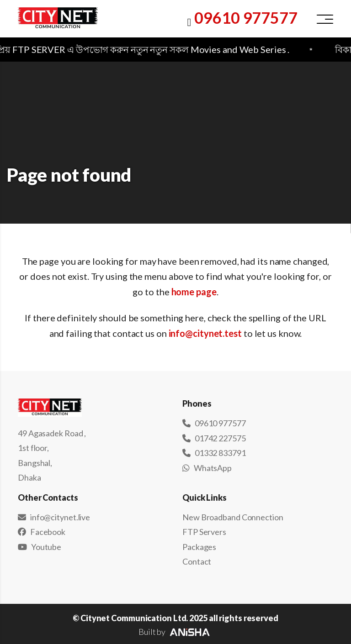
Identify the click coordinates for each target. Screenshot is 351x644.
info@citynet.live (54, 517)
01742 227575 (214, 438)
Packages (199, 547)
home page (194, 292)
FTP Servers (204, 532)
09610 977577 (246, 18)
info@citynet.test (205, 333)
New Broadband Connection (233, 517)
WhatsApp (207, 468)
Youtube (40, 547)
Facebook (42, 532)
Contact (197, 561)
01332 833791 (214, 453)
